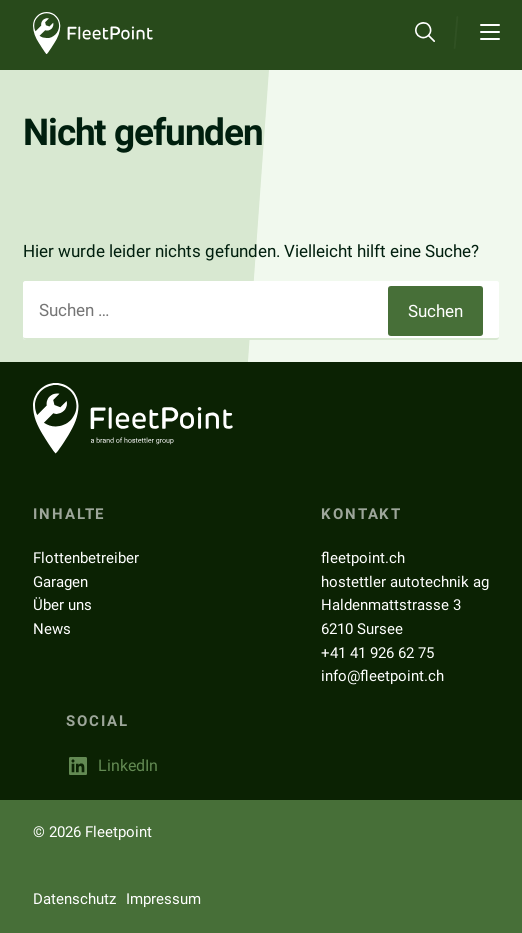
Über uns (62, 605)
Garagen (60, 582)
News (52, 629)
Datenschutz (74, 899)
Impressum (163, 899)
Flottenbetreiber (86, 558)
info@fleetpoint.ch (382, 676)
